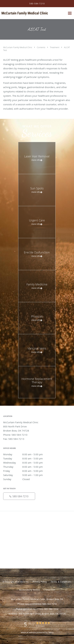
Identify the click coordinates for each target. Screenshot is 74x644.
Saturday (26, 475)
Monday (26, 454)
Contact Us (49, 590)
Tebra (51, 632)
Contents (41, 47)
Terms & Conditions (61, 582)
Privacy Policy (40, 582)
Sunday (26, 479)
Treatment (55, 47)
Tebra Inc (24, 582)
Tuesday (26, 458)
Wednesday (26, 463)
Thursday (26, 467)
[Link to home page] (33, 13)
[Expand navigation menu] (70, 13)
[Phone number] (19, 496)
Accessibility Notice (29, 590)
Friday (26, 471)
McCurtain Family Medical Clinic (18, 47)
